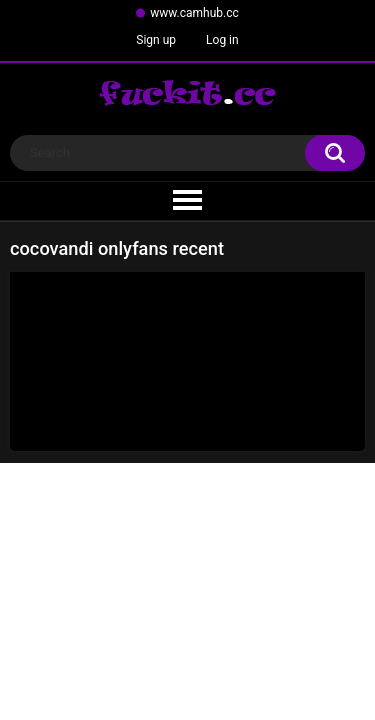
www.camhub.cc (194, 13)
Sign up (156, 40)
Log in (222, 40)
